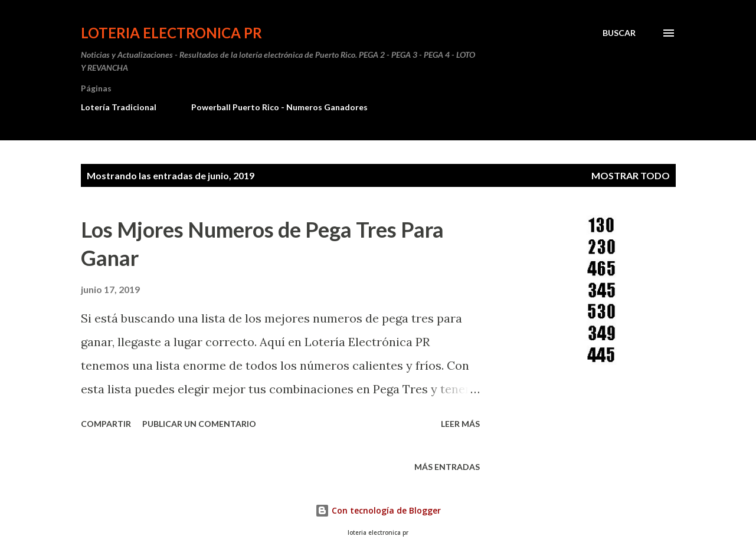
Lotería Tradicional (119, 107)
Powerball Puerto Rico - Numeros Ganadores (279, 107)
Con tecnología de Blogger (378, 510)
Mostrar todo (631, 175)
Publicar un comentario (199, 424)
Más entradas (447, 467)
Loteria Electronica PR (171, 33)
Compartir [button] (106, 424)
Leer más (460, 424)
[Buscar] (619, 33)
